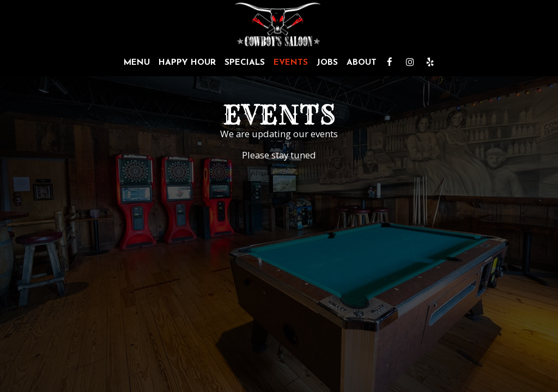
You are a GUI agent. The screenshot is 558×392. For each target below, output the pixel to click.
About (362, 63)
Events (291, 63)
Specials (245, 63)
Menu (137, 63)
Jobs (327, 63)
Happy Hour (187, 63)
